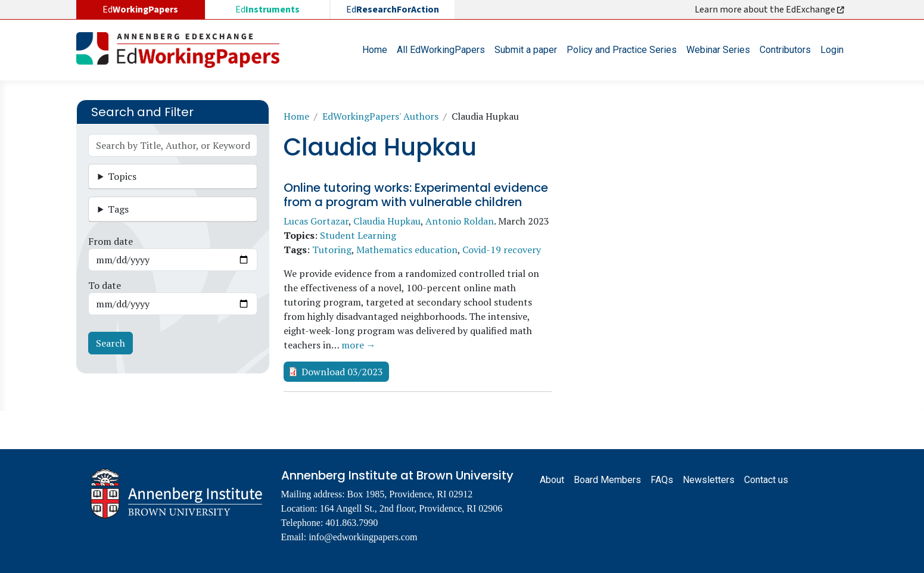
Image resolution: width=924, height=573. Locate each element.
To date (105, 285)
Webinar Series (718, 50)
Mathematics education (407, 250)
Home (375, 50)
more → (359, 345)
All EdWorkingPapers (441, 50)
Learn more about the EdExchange (770, 10)
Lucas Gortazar (316, 221)
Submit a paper (526, 50)
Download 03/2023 (342, 372)
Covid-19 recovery (502, 250)
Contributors (785, 50)
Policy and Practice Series (622, 50)
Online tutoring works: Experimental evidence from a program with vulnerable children (416, 195)
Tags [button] (118, 209)
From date (111, 241)
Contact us (766, 480)
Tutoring (332, 250)
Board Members (607, 480)
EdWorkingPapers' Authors (380, 116)
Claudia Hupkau (387, 221)
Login (832, 50)
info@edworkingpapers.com (363, 537)
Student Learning (358, 235)
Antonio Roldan (460, 221)
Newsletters (709, 480)
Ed (267, 10)
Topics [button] (122, 176)
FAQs (662, 480)
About (552, 480)
